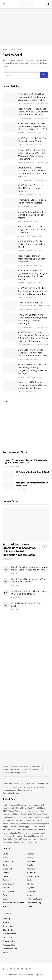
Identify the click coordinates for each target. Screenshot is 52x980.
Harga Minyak (20, 814)
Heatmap (12, 817)
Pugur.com (29, 784)
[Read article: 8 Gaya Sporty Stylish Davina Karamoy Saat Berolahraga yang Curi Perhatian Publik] (10, 98)
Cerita (5, 865)
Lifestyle (31, 861)
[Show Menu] (4, 4)
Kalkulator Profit (25, 830)
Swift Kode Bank (35, 814)
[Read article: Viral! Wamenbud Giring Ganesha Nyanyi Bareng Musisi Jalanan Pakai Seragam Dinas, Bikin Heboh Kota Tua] (10, 336)
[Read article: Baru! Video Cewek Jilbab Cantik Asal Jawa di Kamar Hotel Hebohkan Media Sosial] (10, 353)
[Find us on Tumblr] (15, 969)
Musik (30, 865)
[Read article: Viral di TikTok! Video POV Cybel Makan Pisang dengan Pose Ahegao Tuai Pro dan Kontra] (10, 274)
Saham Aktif (14, 811)
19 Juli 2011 (21, 489)
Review (31, 884)
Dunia (5, 876)
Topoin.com (8, 784)
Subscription (8, 926)
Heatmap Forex (25, 805)
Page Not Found (15, 50)
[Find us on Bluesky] (18, 969)
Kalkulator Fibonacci (37, 827)
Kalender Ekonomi (11, 820)
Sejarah (31, 887)
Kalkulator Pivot (9, 830)
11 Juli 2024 (21, 476)
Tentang (6, 919)
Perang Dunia (33, 876)
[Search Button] (48, 4)
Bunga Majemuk (24, 836)
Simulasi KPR (38, 836)
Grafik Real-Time (41, 817)
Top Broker (7, 842)
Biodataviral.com (25, 790)
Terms (5, 952)
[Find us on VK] (30, 969)
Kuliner (31, 854)
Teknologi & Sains (35, 899)
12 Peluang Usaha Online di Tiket (33, 472)
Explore (6, 887)
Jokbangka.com (9, 790)
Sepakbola (32, 891)
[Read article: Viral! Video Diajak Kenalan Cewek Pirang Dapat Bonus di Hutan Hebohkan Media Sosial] (10, 127)
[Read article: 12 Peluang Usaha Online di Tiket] (8, 475)
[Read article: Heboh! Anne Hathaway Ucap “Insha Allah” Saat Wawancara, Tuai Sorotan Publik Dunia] (10, 112)
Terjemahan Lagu (35, 903)
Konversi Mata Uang (18, 827)
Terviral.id (17, 787)
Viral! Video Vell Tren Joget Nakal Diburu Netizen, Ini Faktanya (31, 188)
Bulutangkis (8, 861)
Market (17, 842)
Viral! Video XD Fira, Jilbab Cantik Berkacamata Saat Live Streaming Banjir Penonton (33, 291)
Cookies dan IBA (10, 949)
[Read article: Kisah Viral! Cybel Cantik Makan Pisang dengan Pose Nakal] (10, 245)
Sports (30, 895)
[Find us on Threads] (26, 969)
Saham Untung (27, 811)
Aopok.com (13, 975)
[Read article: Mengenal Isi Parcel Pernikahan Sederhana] (8, 485)
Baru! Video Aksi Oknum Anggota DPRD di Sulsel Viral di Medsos (33, 229)
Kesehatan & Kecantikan (13, 903)
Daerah (6, 872)
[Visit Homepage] (26, 4)
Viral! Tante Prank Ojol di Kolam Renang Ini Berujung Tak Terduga (30, 592)
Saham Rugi (39, 811)
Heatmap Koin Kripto (12, 808)
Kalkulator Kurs (37, 833)
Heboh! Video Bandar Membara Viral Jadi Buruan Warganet (32, 259)
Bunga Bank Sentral (31, 808)
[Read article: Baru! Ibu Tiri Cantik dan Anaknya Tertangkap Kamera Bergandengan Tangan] (10, 386)
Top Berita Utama (23, 824)
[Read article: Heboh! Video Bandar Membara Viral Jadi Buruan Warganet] (10, 259)
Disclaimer (7, 937)
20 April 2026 (32, 377)
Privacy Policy (9, 941)
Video (30, 906)
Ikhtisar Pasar (37, 824)
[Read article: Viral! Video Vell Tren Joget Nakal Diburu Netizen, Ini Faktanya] (10, 189)
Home (5, 50)
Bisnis (5, 857)
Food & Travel (9, 891)
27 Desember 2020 (12, 466)
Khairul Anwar (26, 104)
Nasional (31, 869)
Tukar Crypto (27, 839)
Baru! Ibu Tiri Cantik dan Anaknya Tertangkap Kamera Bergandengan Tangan (33, 385)
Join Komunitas (9, 934)
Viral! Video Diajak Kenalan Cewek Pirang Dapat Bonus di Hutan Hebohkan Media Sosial (33, 126)
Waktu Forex (8, 824)
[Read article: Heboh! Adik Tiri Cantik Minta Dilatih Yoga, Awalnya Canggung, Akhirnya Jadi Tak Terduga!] (10, 368)
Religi (30, 880)
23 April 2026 (38, 162)
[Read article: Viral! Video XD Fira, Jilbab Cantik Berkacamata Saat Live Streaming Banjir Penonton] (10, 292)
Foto (5, 895)
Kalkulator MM (9, 836)
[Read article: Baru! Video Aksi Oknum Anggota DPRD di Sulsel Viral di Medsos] (10, 230)
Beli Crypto (15, 839)
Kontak (6, 922)
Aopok (23, 133)
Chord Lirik (8, 869)
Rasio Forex (38, 820)
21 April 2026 (32, 309)
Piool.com (7, 787)
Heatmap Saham (10, 805)
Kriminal (6, 906)
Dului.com (41, 787)
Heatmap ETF (39, 805)
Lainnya (31, 857)
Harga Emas (8, 814)
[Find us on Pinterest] (22, 969)
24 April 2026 (38, 104)
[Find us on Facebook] (3, 969)
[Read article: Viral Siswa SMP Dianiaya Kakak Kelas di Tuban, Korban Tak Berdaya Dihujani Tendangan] (10, 318)
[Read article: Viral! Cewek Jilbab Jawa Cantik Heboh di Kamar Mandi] (10, 142)
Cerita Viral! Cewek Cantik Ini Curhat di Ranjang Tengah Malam (32, 215)
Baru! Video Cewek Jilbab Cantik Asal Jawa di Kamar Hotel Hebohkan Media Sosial (33, 353)
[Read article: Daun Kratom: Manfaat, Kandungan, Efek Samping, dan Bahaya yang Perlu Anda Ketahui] (10, 171)
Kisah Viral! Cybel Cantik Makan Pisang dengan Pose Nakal (32, 244)
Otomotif (31, 872)
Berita (5, 854)
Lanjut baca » (21, 773)
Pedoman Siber (9, 945)
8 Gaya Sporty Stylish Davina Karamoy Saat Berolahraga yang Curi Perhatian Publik (32, 97)
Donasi (6, 839)
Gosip (5, 899)
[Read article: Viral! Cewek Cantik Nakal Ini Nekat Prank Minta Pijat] (10, 203)
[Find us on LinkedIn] (11, 969)
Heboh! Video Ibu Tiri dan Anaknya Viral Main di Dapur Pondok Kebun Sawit (29, 568)
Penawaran (33, 842)
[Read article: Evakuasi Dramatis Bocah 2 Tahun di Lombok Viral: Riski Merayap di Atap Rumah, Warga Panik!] (10, 154)
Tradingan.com (42, 784)
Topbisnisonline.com (11, 793)
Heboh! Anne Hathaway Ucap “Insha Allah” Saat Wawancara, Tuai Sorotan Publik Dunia (33, 112)
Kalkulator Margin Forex (19, 833)
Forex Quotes (25, 820)
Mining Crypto (40, 839)
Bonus (24, 842)
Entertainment (9, 884)
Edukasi (6, 880)
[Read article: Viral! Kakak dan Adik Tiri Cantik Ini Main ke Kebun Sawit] (10, 306)
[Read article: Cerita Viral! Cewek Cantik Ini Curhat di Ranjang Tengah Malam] (10, 215)
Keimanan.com (29, 787)
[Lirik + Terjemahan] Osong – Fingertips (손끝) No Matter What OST (26, 461)
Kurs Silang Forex (25, 817)
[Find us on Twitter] (7, 969)
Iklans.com (19, 784)
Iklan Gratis (8, 930)
